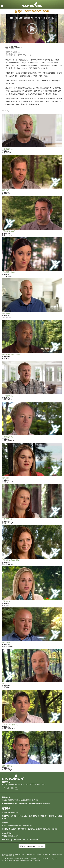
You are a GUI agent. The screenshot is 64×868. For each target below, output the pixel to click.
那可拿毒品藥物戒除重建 (10, 804)
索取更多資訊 (22, 829)
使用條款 (39, 854)
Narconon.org (7, 840)
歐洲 (20, 840)
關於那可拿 (6, 816)
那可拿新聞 (47, 829)
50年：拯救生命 (23, 816)
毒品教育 (39, 829)
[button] (32, 847)
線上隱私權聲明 (31, 854)
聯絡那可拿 (31, 829)
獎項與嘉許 (44, 816)
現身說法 (47, 804)
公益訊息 (55, 829)
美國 (15, 840)
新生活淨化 (32, 804)
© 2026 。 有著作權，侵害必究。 (14, 854)
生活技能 (40, 804)
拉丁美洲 (30, 840)
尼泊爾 (36, 840)
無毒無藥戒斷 (23, 804)
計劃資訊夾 (13, 829)
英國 (24, 840)
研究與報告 (52, 816)
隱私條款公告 (46, 854)
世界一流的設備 (34, 816)
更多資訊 (5, 829)
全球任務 (13, 816)
